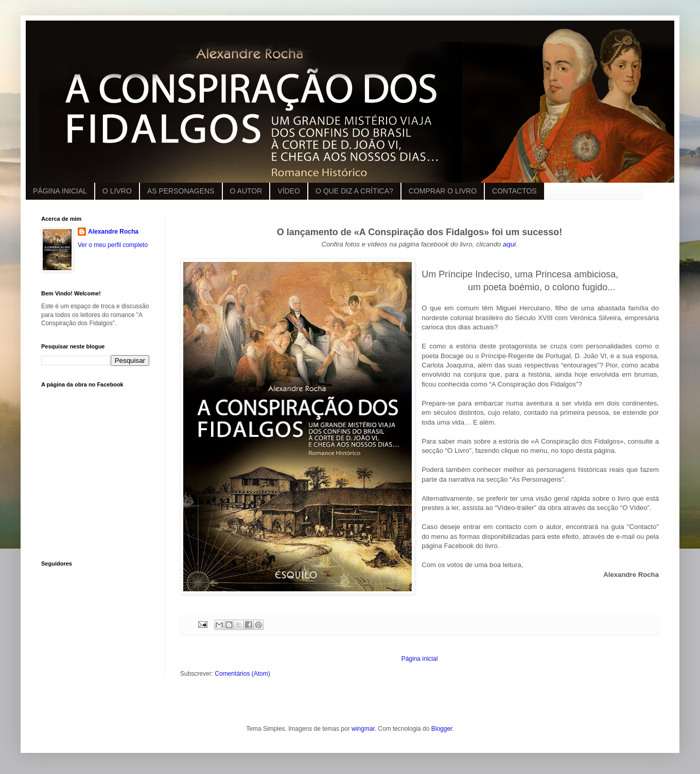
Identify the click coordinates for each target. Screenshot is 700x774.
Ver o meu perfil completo (113, 245)
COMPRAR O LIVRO (443, 191)
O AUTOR (246, 191)
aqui (509, 244)
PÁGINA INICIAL (60, 191)
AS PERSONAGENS (181, 191)
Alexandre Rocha (113, 232)
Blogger (442, 729)
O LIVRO (117, 191)
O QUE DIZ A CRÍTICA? (354, 191)
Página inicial (420, 659)
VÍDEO (289, 191)
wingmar (363, 729)
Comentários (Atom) (242, 674)
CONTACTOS (514, 191)
